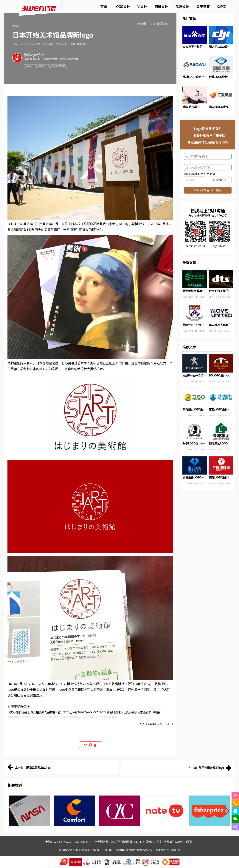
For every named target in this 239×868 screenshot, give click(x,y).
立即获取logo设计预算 (208, 190)
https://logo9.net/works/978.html (84, 712)
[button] (227, 811)
